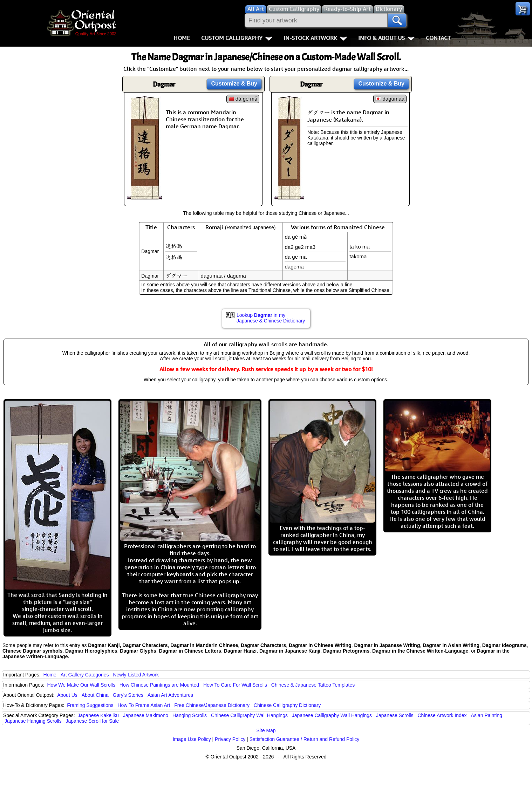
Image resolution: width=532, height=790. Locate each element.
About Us (67, 695)
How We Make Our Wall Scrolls (81, 685)
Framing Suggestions (90, 705)
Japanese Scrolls (395, 715)
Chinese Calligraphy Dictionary (287, 705)
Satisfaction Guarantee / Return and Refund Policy (305, 739)
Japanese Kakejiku (98, 715)
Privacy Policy (230, 739)
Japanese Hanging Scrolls (33, 721)
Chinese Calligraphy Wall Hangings (249, 715)
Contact (438, 38)
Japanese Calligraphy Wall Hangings (332, 715)
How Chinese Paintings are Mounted (159, 685)
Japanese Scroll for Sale (93, 721)
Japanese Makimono (146, 715)
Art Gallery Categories (85, 675)
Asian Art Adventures (170, 695)
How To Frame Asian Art (144, 705)
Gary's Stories (128, 695)
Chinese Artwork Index (442, 715)
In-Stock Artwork (315, 38)
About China (95, 695)
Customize (234, 84)
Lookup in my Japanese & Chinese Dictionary (271, 318)
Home (182, 38)
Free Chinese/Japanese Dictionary (212, 705)
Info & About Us (386, 38)
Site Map (266, 730)
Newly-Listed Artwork (136, 675)
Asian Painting (486, 715)
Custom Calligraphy (237, 38)
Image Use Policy (192, 739)
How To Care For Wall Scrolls (235, 685)
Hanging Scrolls (190, 715)
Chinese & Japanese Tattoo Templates (313, 685)
